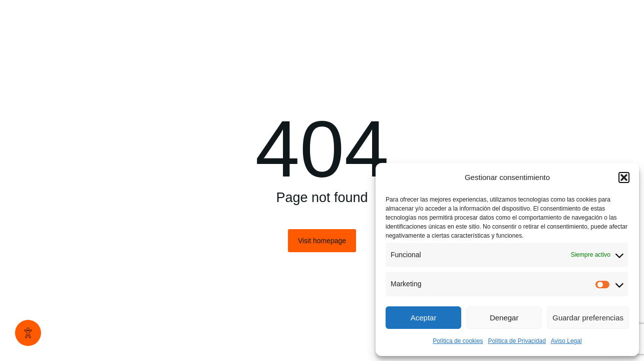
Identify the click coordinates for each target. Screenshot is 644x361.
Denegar (504, 318)
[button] (624, 177)
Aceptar (424, 318)
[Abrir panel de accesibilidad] (28, 333)
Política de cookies (458, 341)
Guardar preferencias (588, 318)
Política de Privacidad (517, 341)
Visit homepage (322, 241)
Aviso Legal (566, 341)
